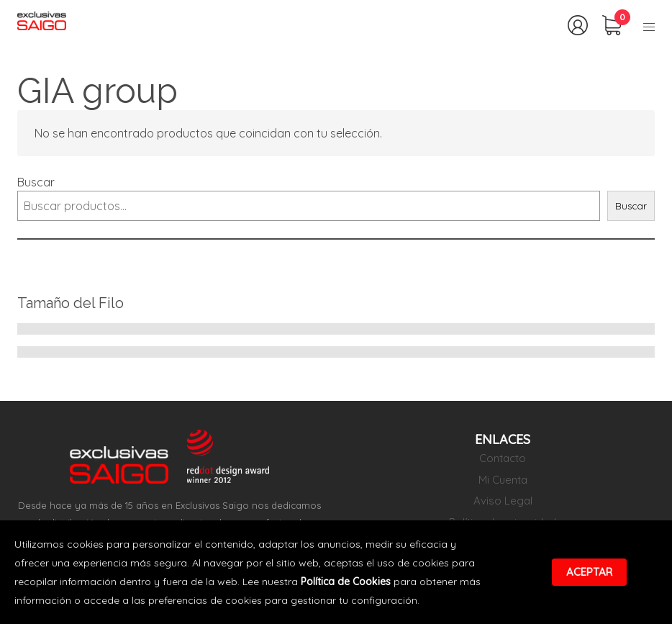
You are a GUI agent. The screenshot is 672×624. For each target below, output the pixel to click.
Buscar (36, 182)
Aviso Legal (503, 501)
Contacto (503, 458)
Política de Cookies (346, 582)
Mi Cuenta (503, 480)
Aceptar (589, 572)
